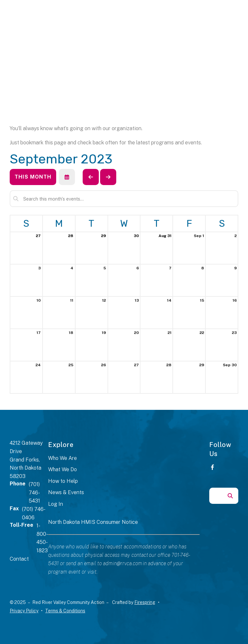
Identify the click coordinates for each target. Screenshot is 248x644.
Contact (19, 559)
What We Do (62, 469)
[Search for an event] (124, 199)
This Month (33, 177)
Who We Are (62, 458)
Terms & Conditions (65, 611)
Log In (56, 504)
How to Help (63, 481)
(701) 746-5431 (34, 493)
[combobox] (216, 496)
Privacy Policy (24, 611)
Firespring (145, 602)
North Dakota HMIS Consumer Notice (93, 522)
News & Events (66, 492)
